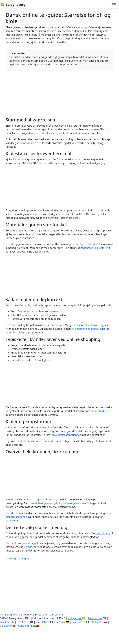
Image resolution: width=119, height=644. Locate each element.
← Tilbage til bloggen (18, 558)
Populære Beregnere (35, 615)
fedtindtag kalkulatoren (95, 248)
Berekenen (23, 622)
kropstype (97, 214)
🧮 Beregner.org (13, 5)
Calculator (6, 626)
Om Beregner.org (10, 615)
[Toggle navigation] (114, 5)
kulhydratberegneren (69, 503)
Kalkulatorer (95, 618)
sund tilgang (103, 533)
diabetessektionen (16, 517)
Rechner (60, 622)
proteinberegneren (41, 503)
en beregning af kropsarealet (88, 329)
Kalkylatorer (75, 618)
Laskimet (5, 622)
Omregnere (56, 615)
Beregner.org (31, 547)
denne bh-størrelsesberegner (45, 133)
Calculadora (25, 626)
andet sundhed (99, 411)
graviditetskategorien (64, 435)
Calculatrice (43, 622)
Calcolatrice (78, 622)
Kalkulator (98, 622)
